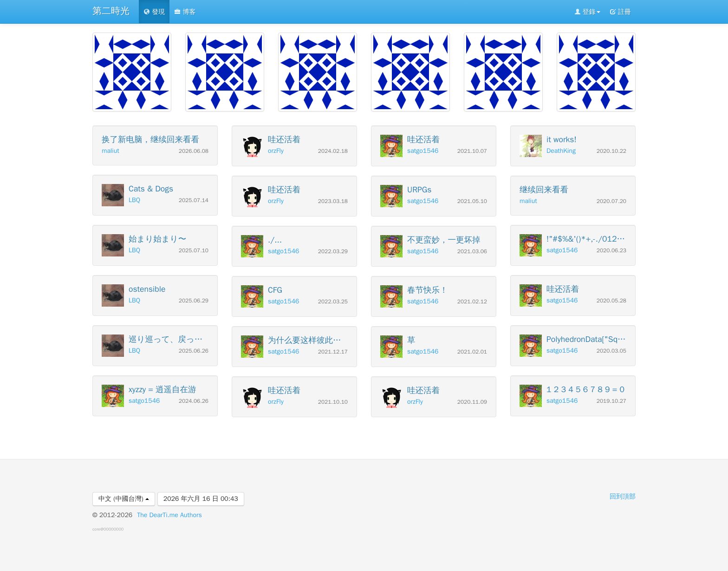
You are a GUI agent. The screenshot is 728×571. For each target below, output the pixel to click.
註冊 (620, 12)
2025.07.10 (194, 251)
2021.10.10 (333, 402)
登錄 (587, 12)
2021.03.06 (472, 252)
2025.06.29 (194, 301)
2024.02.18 (333, 151)
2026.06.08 (194, 151)
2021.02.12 (472, 302)
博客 (185, 12)
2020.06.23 (611, 251)
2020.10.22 (611, 151)
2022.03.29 (333, 252)
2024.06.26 (194, 401)
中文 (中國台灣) (124, 499)
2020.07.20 (611, 201)
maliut (110, 151)
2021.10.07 (472, 151)
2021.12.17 (333, 352)
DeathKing (561, 151)
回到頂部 (623, 496)
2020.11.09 (472, 402)
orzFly (276, 151)
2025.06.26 (194, 351)
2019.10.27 (611, 401)
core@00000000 (108, 529)
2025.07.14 (194, 200)
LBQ (134, 200)
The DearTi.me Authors (169, 515)
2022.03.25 (333, 302)
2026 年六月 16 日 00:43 (201, 499)
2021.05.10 (472, 201)
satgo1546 (144, 401)
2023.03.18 (333, 201)
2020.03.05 (611, 351)
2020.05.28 (611, 301)
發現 (154, 12)
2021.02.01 (472, 352)
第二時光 (111, 11)
